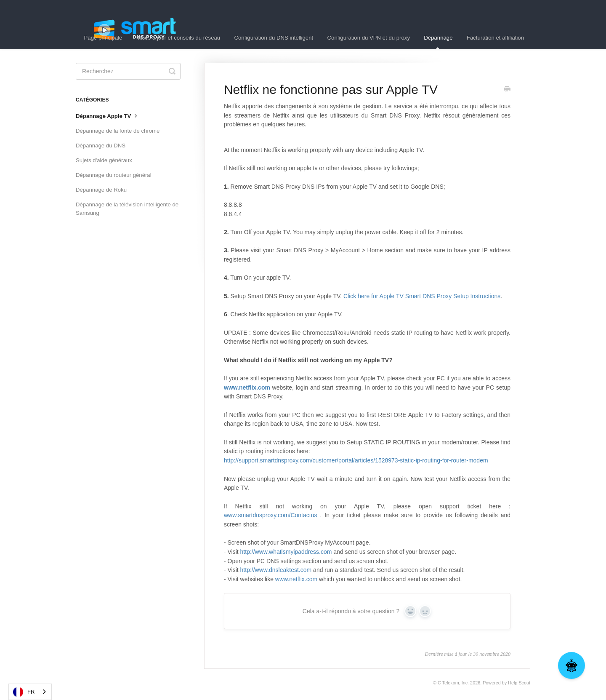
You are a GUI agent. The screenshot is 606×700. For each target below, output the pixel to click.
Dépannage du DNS (101, 146)
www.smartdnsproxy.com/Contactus (270, 515)
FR (24, 692)
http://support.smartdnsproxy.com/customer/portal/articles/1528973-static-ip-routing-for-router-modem (356, 460)
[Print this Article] (507, 90)
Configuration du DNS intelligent (274, 38)
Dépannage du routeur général (114, 175)
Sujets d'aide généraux (104, 160)
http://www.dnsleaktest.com (276, 570)
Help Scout (519, 683)
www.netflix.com (296, 579)
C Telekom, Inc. (453, 683)
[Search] (128, 71)
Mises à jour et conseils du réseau (178, 38)
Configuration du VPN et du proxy (369, 38)
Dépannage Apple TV (108, 115)
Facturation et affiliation (495, 38)
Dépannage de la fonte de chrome (118, 131)
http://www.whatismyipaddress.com (286, 552)
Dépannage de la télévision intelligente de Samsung (127, 209)
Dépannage (438, 42)
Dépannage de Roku (101, 190)
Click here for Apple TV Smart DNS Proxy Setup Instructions (422, 296)
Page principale (103, 38)
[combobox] (30, 692)
